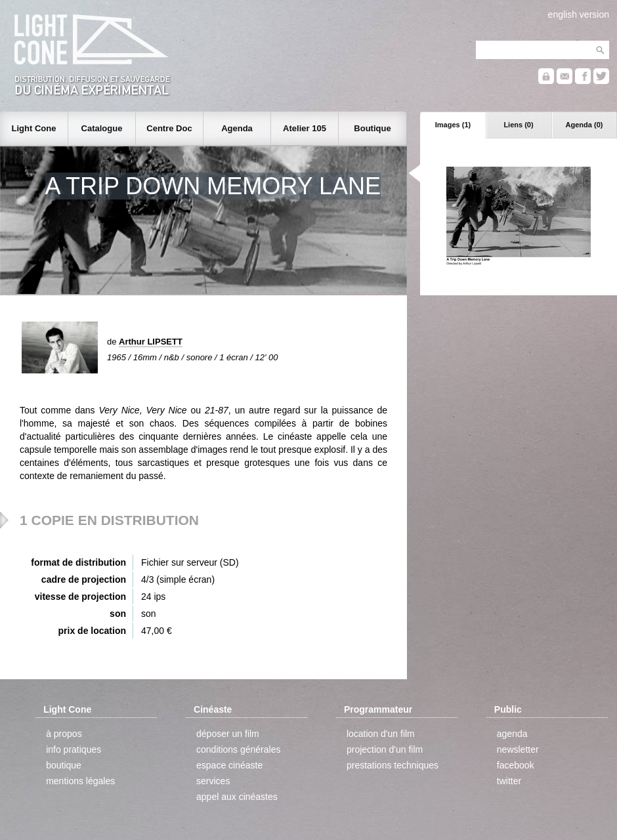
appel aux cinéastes (237, 797)
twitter (509, 781)
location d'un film (381, 734)
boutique (64, 765)
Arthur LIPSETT (151, 342)
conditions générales (238, 749)
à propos (64, 734)
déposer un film (228, 734)
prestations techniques (393, 765)
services (213, 781)
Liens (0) (518, 125)
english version (579, 14)
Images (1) (453, 125)
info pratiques (74, 749)
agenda (512, 734)
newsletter (518, 749)
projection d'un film (385, 749)
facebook (516, 765)
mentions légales (80, 781)
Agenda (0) (585, 125)
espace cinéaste (229, 765)
